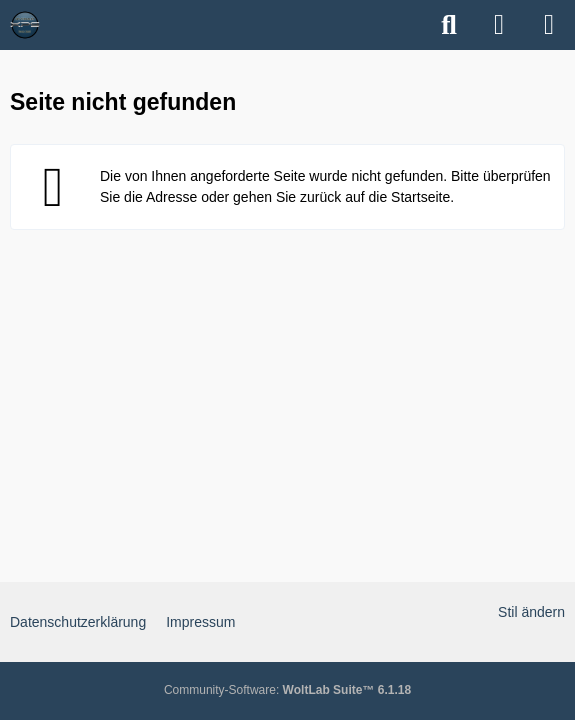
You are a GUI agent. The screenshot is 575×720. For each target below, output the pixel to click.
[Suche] (449, 25)
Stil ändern (531, 612)
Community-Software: (287, 690)
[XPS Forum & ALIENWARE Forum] (25, 25)
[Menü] (549, 25)
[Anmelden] (499, 25)
